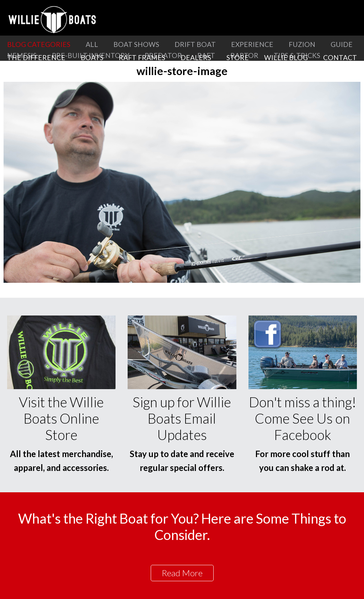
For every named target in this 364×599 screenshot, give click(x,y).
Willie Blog (286, 57)
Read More (182, 573)
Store (238, 57)
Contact (340, 57)
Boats (92, 57)
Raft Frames (142, 57)
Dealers (196, 57)
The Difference (36, 57)
